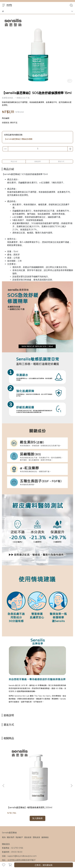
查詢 (4, 806)
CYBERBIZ (56, 858)
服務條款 (45, 806)
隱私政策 (36, 806)
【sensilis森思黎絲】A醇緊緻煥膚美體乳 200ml (21, 777)
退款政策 (28, 806)
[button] (71, 770)
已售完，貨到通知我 (44, 865)
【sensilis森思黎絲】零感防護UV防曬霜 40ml (53, 777)
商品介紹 (14, 161)
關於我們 (11, 806)
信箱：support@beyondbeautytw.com (19, 824)
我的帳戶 (19, 806)
